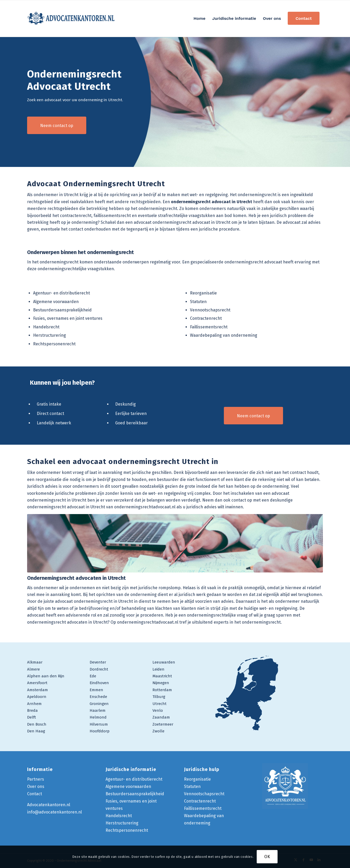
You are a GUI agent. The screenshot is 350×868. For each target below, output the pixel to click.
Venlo (158, 710)
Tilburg (159, 697)
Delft (32, 717)
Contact (35, 794)
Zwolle (158, 731)
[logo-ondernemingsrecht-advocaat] (71, 19)
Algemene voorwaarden (56, 302)
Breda (32, 710)
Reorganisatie (203, 293)
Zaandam (161, 717)
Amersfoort (37, 683)
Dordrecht (99, 669)
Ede (93, 676)
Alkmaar (35, 662)
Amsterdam (38, 690)
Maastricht (162, 676)
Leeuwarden (164, 662)
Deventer (98, 662)
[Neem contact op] (57, 125)
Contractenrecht (206, 318)
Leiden (158, 669)
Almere (33, 669)
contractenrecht (76, 216)
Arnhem (34, 704)
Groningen (99, 704)
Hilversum (99, 724)
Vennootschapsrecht (210, 310)
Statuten (198, 302)
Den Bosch (37, 724)
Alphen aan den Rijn (46, 676)
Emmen (96, 690)
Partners (36, 779)
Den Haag (36, 731)
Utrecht (159, 704)
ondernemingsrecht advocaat (253, 262)
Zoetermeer (163, 724)
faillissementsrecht (112, 216)
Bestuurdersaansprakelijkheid (62, 310)
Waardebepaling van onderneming (224, 335)
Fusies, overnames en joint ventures (68, 318)
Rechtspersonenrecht (54, 344)
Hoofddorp (100, 731)
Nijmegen (161, 683)
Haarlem (98, 710)
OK (267, 857)
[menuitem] (200, 19)
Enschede (98, 697)
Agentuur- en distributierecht (62, 293)
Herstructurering (50, 335)
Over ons (36, 786)
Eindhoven (99, 683)
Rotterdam (162, 690)
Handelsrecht (46, 327)
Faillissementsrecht (209, 327)
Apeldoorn (37, 697)
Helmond (98, 717)
